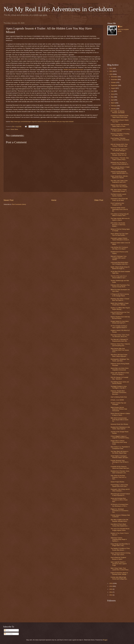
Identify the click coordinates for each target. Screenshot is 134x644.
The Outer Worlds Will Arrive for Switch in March (120, 219)
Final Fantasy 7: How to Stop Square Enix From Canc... (119, 486)
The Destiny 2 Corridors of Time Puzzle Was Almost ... (120, 549)
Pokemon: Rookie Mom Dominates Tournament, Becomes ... (119, 393)
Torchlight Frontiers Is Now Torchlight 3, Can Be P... (119, 387)
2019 (111, 583)
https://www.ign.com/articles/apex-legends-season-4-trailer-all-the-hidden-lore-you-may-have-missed (42, 122)
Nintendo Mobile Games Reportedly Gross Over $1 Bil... (119, 209)
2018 (111, 586)
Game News (14, 129)
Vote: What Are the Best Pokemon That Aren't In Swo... (118, 477)
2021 (111, 71)
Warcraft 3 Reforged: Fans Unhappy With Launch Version (119, 258)
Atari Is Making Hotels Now (119, 397)
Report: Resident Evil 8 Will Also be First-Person (120, 318)
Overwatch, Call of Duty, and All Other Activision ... (120, 490)
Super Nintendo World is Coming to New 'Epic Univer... (120, 554)
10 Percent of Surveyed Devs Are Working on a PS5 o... (119, 505)
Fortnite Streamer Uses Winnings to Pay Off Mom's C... (120, 462)
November (114, 80)
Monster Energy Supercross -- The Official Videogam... (120, 150)
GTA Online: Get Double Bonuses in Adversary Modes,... (118, 225)
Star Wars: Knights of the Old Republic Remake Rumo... (119, 520)
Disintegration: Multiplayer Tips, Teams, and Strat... (120, 360)
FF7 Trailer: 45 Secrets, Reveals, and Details (118, 112)
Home (54, 200)
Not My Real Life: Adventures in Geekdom (58, 9)
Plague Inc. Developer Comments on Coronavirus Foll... (119, 511)
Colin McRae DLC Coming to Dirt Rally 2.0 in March (119, 248)
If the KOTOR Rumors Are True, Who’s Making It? (120, 313)
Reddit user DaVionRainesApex (73, 70)
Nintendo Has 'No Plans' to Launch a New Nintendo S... (120, 163)
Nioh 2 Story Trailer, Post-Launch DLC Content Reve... (120, 569)
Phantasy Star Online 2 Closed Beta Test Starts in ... (120, 300)
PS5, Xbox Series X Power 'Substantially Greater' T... (119, 190)
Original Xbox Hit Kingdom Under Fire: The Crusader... (120, 186)
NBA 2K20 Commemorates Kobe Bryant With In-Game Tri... (120, 420)
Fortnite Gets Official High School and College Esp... (119, 578)
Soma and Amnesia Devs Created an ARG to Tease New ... (119, 500)
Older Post (99, 200)
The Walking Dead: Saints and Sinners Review (120, 383)
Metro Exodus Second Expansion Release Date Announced (119, 409)
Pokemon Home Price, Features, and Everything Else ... (120, 345)
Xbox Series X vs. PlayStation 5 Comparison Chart (120, 448)
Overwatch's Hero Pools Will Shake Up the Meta (119, 199)
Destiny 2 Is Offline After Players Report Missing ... (120, 309)
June (113, 94)
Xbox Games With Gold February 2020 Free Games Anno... (120, 350)
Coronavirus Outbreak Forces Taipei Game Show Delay (120, 116)
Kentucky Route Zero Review (119, 424)
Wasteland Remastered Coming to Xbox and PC (120, 130)
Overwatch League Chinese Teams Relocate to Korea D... (120, 239)
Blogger (105, 640)
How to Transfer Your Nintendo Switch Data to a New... (120, 125)
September (114, 85)
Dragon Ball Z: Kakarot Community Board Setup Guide (119, 442)
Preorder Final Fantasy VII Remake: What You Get (119, 154)
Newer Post (9, 200)
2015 (111, 589)
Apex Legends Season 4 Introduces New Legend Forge (119, 564)
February (114, 106)
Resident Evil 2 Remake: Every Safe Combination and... (120, 472)
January (114, 109)
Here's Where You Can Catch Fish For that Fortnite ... (119, 234)
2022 (111, 68)
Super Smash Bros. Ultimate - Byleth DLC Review (120, 177)
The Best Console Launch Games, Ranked (118, 195)
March (113, 103)
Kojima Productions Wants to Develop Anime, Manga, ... (119, 573)
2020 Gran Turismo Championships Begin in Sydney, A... (119, 539)
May (112, 97)
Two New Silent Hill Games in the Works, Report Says (120, 452)
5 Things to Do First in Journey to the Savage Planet (120, 295)
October (114, 82)
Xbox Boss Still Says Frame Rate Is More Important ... (119, 355)
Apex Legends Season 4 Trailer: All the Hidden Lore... (120, 168)
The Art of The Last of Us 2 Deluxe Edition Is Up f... (119, 277)
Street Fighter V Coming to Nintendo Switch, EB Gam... (120, 457)
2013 (111, 595)
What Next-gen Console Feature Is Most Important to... (120, 495)
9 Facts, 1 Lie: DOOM (117, 400)
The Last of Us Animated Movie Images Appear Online (120, 529)
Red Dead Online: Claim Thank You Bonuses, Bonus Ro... (120, 336)
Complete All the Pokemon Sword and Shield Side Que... (120, 467)
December (114, 77)
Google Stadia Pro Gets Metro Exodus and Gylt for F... (120, 322)
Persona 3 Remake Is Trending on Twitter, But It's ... (120, 135)
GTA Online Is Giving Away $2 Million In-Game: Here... (120, 215)
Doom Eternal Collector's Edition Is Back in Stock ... (120, 414)
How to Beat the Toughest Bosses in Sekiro (118, 558)
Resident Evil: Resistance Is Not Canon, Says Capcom (120, 428)
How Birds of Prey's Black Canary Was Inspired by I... (120, 525)
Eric (121, 27)
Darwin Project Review (117, 482)
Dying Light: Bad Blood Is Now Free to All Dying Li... (120, 373)
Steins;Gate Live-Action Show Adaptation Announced (120, 369)
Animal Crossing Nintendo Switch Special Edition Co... (120, 172)
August (113, 88)
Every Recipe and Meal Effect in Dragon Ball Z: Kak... (120, 545)
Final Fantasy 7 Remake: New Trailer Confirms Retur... (120, 159)
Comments (8, 634)
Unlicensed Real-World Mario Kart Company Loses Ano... (120, 263)
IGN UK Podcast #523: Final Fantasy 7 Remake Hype (119, 145)
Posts (7, 630)
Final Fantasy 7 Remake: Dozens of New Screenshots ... (120, 140)
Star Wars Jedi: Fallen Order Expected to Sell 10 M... (119, 181)
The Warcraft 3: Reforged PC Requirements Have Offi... (119, 340)
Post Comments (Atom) (19, 204)
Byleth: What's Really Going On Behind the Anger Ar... (120, 268)
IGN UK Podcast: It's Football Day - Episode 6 (119, 378)
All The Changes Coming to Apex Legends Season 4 (119, 327)
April (112, 100)
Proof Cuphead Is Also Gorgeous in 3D (117, 204)
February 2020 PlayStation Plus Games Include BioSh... (120, 286)
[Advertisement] (53, 195)
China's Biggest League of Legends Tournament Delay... (120, 437)
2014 (111, 592)
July (112, 91)
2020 (111, 74)
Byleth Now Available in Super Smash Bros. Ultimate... (120, 304)
